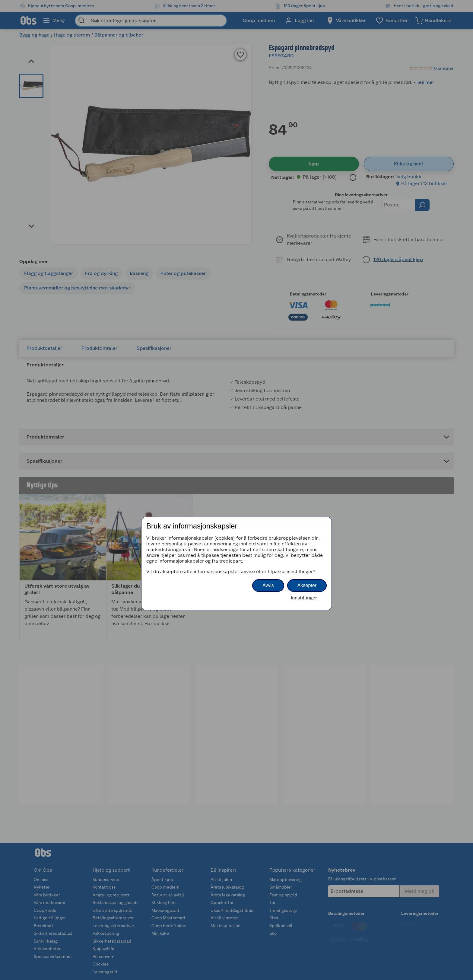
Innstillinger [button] (304, 598)
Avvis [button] (268, 585)
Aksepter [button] (307, 585)
